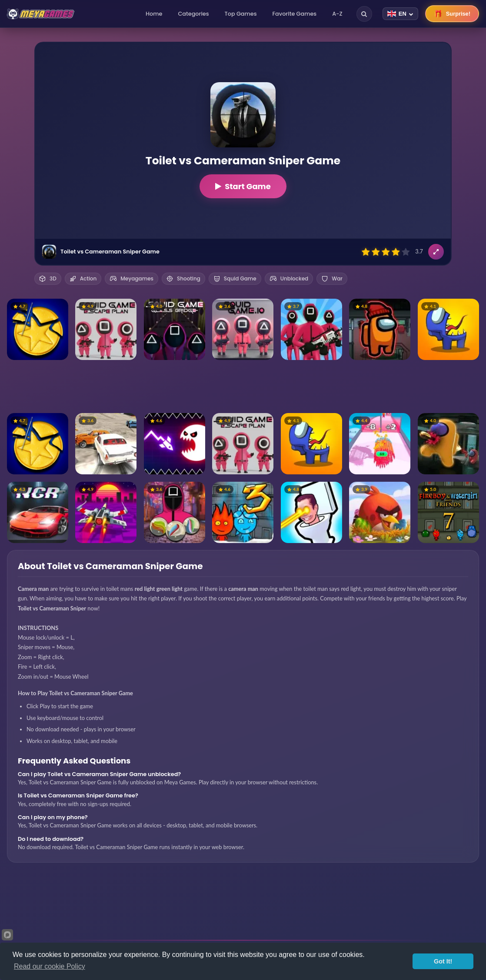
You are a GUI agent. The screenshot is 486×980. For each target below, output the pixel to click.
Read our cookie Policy (50, 966)
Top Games (241, 14)
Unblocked (289, 278)
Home (154, 14)
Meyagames (131, 278)
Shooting (183, 278)
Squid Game (235, 278)
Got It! (443, 961)
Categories (193, 14)
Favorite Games (295, 14)
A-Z (337, 14)
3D (48, 278)
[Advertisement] (243, 387)
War (332, 278)
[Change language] (400, 14)
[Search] (364, 14)
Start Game (243, 186)
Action (83, 278)
